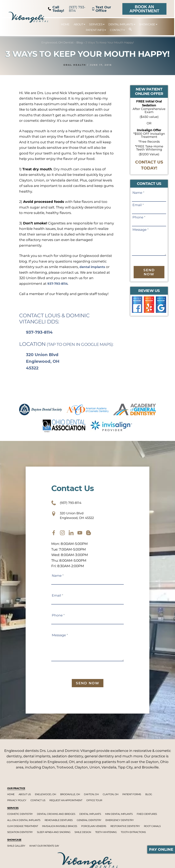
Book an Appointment (144, 9)
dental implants (94, 267)
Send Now (149, 272)
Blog (80, 43)
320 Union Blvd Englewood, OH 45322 (43, 361)
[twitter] (71, 537)
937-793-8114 (59, 284)
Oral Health (75, 65)
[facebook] (54, 537)
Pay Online (161, 849)
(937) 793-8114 (67, 9)
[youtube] (80, 537)
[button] (129, 30)
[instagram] (62, 537)
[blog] (89, 537)
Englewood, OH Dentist (58, 43)
